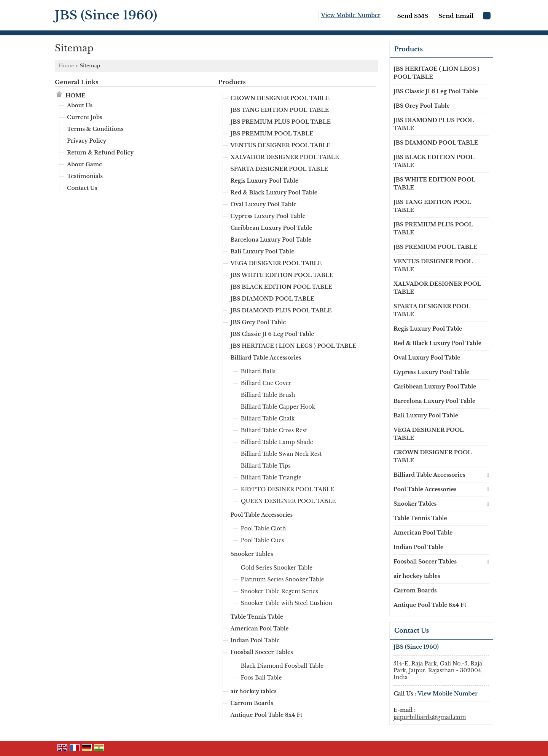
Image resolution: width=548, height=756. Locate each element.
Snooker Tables (252, 554)
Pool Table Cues (263, 540)
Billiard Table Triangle (271, 477)
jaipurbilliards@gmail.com (430, 717)
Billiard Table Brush (268, 395)
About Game (84, 164)
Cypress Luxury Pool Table (268, 216)
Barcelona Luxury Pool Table (271, 240)
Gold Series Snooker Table (277, 568)
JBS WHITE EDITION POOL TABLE (282, 275)
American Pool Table (260, 629)
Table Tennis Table (257, 617)
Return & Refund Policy (100, 153)
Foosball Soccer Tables (262, 652)
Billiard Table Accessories (266, 358)
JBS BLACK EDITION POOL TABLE (281, 287)
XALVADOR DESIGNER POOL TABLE (285, 157)
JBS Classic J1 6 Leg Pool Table (272, 334)
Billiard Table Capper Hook (278, 407)
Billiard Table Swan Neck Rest (281, 454)
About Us (80, 105)
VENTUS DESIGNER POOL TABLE (281, 145)
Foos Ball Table (261, 678)
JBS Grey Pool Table (258, 322)
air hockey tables (254, 691)
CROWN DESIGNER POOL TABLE (280, 98)
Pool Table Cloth (264, 528)
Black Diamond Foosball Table (282, 666)
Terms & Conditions (95, 129)
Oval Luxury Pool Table (264, 204)
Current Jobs (85, 117)
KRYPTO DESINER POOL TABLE (288, 489)
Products (232, 82)
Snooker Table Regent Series (280, 591)
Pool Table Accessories (262, 515)
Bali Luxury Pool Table (263, 251)
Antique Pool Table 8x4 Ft (267, 715)
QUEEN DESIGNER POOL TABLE (288, 501)
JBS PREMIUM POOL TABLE (272, 134)
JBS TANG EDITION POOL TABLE (280, 110)
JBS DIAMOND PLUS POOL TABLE (281, 310)
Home (66, 66)
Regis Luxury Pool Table (264, 181)
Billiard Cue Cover (266, 383)
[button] (351, 15)
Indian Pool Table (255, 640)
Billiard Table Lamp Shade (277, 442)
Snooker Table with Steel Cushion (287, 603)
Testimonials (85, 176)
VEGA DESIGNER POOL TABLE (276, 263)
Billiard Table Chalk (268, 419)
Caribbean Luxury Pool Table (272, 228)
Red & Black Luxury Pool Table (274, 193)
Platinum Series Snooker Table (283, 579)
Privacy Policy (87, 141)
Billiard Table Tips (266, 466)
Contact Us (82, 188)
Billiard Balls (258, 371)
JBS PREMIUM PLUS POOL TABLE (281, 122)
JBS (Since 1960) (106, 15)
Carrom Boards (252, 703)
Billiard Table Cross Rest (274, 430)
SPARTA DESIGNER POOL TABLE (280, 169)
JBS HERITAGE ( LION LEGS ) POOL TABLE (294, 346)
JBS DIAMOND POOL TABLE (273, 299)
